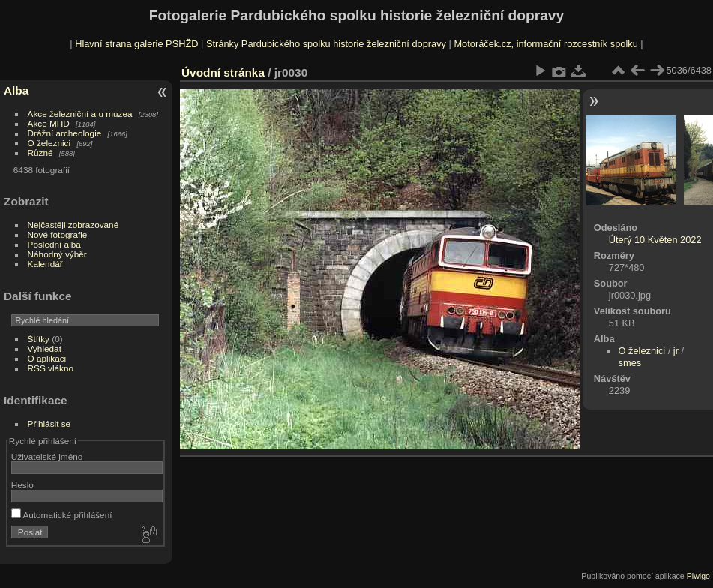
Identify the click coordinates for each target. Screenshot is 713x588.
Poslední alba (54, 244)
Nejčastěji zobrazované (73, 225)
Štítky (39, 339)
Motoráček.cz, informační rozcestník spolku (545, 44)
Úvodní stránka (223, 72)
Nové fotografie (58, 234)
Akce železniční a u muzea (80, 114)
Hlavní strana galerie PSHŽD (136, 44)
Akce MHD (49, 123)
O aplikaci (47, 358)
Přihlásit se (49, 423)
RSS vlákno (51, 368)
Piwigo (698, 576)
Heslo (22, 485)
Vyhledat (45, 348)
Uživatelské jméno (47, 456)
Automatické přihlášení (62, 515)
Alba (16, 90)
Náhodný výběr (57, 254)
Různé (40, 153)
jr (676, 351)
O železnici (49, 143)
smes (630, 363)
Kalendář (45, 264)
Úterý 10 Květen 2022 (655, 240)
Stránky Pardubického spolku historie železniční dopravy (326, 44)
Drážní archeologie (65, 133)
